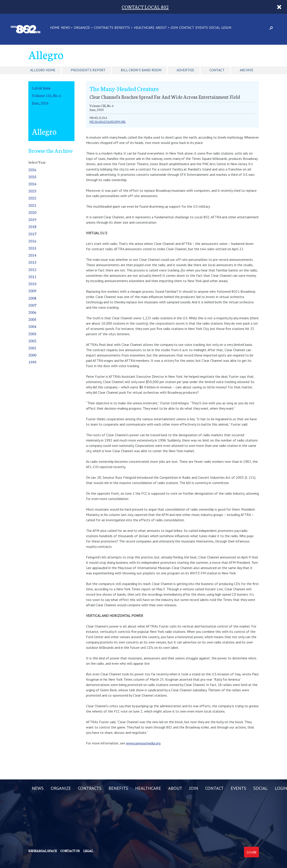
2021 (32, 205)
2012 (32, 269)
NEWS (65, 28)
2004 (32, 326)
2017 (32, 234)
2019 (32, 219)
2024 (32, 184)
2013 (32, 262)
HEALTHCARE (144, 28)
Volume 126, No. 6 (47, 95)
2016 (32, 241)
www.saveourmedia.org (143, 743)
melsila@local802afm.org (108, 122)
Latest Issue (41, 88)
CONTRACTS (104, 28)
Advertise (185, 70)
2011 (32, 276)
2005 (32, 319)
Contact (217, 70)
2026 (32, 170)
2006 (32, 312)
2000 (32, 355)
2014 (32, 255)
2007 (32, 305)
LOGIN (226, 28)
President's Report (88, 70)
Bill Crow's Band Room (141, 70)
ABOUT (161, 28)
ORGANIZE (82, 28)
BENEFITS (122, 28)
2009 (32, 291)
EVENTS (202, 28)
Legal (88, 851)
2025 (32, 177)
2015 (32, 248)
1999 (32, 362)
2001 (32, 348)
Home (55, 28)
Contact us (70, 851)
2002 (32, 341)
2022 (32, 198)
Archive (247, 70)
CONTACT (187, 28)
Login (251, 852)
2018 (32, 226)
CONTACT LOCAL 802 (145, 7)
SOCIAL (215, 28)
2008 (32, 298)
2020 (32, 212)
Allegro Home (43, 70)
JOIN (174, 28)
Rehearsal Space (43, 851)
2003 (32, 334)
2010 (32, 284)
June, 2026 (40, 103)
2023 (32, 191)
